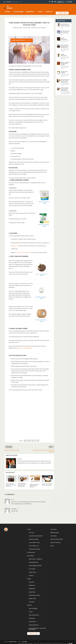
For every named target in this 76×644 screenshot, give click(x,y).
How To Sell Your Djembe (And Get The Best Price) (11, 484)
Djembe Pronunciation (64, 37)
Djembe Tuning (32, 571)
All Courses (31, 531)
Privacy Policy (54, 528)
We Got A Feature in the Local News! (65, 30)
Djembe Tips (35, 27)
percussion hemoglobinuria (25, 347)
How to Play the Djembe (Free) (36, 535)
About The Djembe (33, 607)
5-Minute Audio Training (34, 548)
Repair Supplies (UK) (33, 561)
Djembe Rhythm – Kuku (17, 2)
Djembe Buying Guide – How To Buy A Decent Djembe (37, 628)
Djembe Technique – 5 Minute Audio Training (65, 62)
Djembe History (32, 620)
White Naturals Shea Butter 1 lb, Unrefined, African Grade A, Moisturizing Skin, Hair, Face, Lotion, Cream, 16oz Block (44, 224)
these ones (16, 245)
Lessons (31, 611)
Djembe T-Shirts (33, 597)
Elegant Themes (13, 641)
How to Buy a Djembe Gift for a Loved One (47, 483)
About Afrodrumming (34, 614)
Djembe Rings (32, 591)
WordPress (25, 641)
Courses (7, 11)
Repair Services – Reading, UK (36, 558)
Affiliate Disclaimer (55, 531)
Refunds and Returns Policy (57, 538)
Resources (49, 11)
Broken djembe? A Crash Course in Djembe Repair (22, 484)
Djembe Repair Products (34, 594)
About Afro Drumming (55, 541)
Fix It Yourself (32, 568)
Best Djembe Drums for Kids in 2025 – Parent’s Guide (65, 80)
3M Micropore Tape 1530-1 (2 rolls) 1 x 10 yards (42, 296)
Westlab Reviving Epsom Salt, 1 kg (44, 201)
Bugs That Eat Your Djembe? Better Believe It (34, 484)
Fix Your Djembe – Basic (34, 541)
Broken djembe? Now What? (35, 564)
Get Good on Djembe (34, 538)
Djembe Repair (30, 11)
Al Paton (20, 27)
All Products (32, 601)
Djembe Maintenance (64, 54)
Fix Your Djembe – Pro (34, 545)
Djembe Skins (32, 584)
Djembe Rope (32, 587)
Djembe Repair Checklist (64, 71)
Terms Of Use (54, 535)
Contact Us (31, 574)
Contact (52, 545)
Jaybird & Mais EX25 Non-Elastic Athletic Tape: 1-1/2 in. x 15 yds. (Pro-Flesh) (42, 319)
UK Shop (40, 11)
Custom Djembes (19, 11)
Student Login (62, 12)
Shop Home (32, 581)
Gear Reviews (42, 27)
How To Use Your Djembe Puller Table (65, 23)
